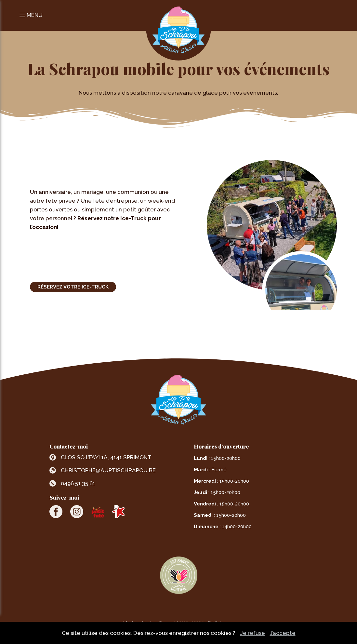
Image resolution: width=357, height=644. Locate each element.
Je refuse (253, 633)
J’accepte (283, 633)
